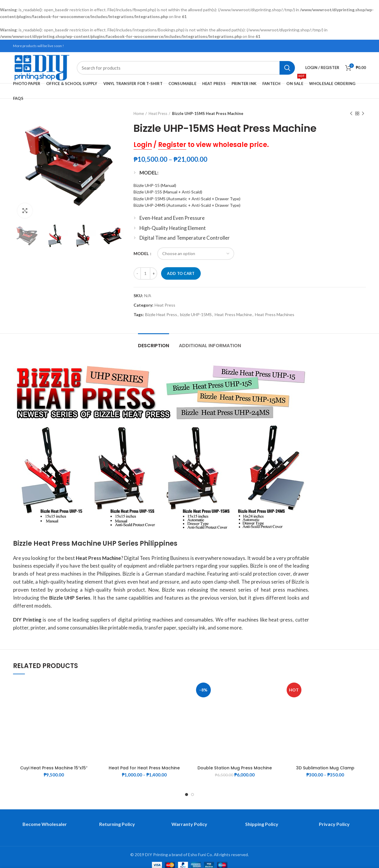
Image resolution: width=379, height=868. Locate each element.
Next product (363, 114)
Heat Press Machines (275, 315)
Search (287, 68)
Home (139, 113)
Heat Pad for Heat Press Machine (144, 768)
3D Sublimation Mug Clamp (325, 768)
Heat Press (158, 113)
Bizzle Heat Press (161, 315)
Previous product (351, 114)
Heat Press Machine (233, 315)
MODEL (142, 253)
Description (154, 346)
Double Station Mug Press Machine (235, 768)
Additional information (210, 346)
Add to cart (181, 273)
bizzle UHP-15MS (196, 315)
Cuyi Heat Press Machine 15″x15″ (54, 768)
